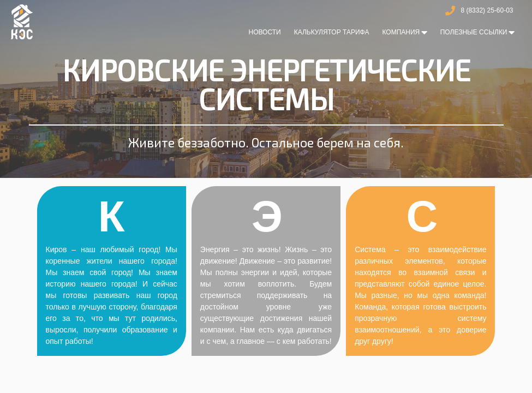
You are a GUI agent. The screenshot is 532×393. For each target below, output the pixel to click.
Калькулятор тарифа (332, 32)
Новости (264, 32)
